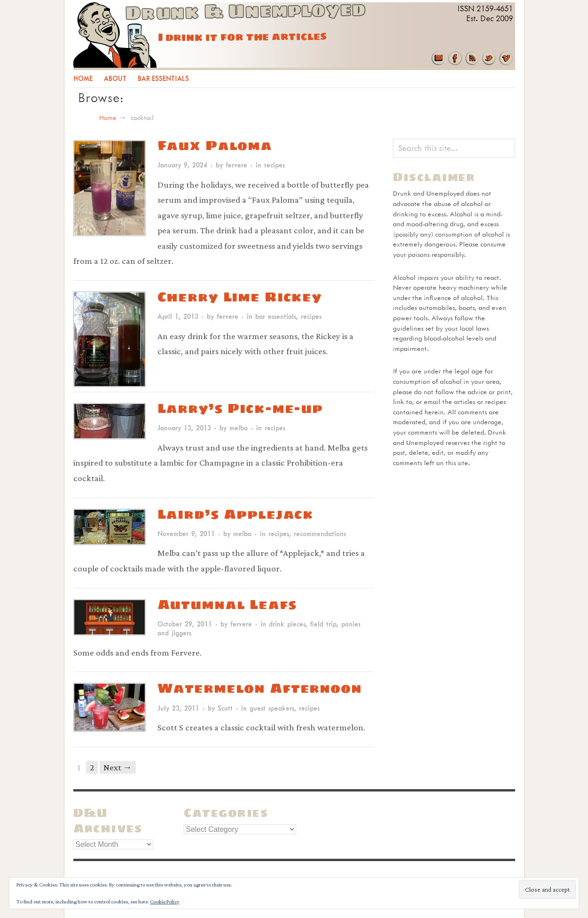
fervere (236, 165)
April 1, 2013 (178, 316)
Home (83, 78)
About (115, 78)
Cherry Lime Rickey (240, 297)
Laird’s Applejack (236, 514)
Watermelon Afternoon (260, 688)
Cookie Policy (165, 902)
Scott (225, 708)
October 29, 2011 (185, 624)
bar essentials (276, 316)
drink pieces (287, 624)
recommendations (320, 534)
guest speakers (272, 708)
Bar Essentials (163, 78)
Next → (118, 767)
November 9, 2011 (186, 534)
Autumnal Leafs (227, 604)
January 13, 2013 (184, 428)
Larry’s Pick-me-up (240, 408)
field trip (323, 624)
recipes (274, 165)
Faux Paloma (215, 145)
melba (239, 428)
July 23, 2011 (178, 708)
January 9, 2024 (182, 165)
